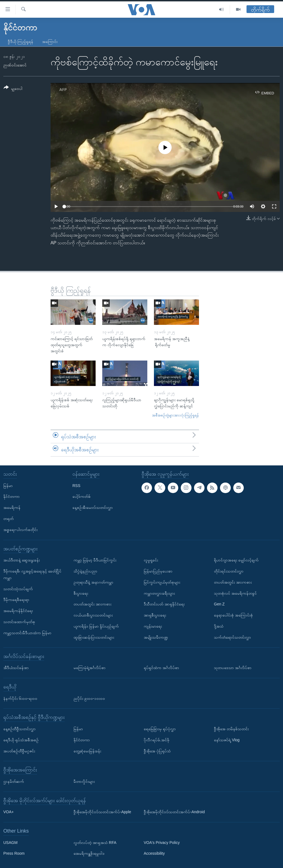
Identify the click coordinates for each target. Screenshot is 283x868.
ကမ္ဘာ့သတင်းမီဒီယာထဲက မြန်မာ (27, 633)
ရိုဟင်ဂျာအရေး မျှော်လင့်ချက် (236, 560)
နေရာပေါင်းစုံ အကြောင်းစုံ (233, 615)
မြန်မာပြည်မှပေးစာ (158, 571)
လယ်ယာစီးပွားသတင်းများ (93, 615)
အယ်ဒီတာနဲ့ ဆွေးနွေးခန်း (22, 560)
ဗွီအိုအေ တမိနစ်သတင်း (231, 729)
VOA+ (9, 812)
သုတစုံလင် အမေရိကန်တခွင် (235, 593)
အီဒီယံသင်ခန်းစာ (16, 668)
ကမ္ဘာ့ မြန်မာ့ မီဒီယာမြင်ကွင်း (95, 560)
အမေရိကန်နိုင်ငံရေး (18, 611)
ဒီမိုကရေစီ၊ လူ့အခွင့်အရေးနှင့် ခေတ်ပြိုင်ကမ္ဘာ (32, 574)
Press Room (14, 853)
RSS (76, 485)
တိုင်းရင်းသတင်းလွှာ (229, 571)
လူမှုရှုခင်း (151, 560)
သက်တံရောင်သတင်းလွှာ (232, 637)
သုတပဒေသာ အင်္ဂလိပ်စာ (233, 668)
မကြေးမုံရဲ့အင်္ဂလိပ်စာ (90, 668)
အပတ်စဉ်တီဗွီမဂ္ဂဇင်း (19, 751)
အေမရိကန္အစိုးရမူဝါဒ (89, 853)
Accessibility (154, 853)
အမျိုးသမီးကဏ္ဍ (156, 637)
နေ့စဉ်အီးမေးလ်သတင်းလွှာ (93, 507)
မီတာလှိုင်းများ (84, 781)
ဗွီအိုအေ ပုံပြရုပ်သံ (157, 751)
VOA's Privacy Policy (162, 842)
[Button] (13, 89)
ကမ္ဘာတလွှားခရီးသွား (159, 593)
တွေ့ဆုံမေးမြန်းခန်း (87, 751)
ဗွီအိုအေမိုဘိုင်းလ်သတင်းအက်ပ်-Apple (102, 812)
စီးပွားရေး (81, 593)
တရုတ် (8, 519)
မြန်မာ (8, 485)
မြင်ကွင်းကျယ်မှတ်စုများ (162, 582)
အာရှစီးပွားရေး (155, 615)
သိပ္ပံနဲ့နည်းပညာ (85, 571)
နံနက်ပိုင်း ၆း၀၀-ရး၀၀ (20, 698)
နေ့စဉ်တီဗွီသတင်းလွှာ (19, 729)
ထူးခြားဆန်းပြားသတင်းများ (94, 637)
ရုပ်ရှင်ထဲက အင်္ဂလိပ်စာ (161, 668)
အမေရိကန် (12, 507)
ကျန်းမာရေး (153, 626)
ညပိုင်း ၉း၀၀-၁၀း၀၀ (89, 698)
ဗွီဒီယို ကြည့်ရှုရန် (20, 42)
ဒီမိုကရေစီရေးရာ (16, 600)
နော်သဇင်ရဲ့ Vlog (227, 740)
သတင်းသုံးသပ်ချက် (18, 589)
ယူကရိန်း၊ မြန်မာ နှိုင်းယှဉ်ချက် (96, 626)
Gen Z (219, 604)
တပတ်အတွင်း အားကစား (92, 604)
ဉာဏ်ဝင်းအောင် (15, 65)
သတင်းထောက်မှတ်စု (19, 622)
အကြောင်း (50, 42)
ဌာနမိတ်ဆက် (14, 781)
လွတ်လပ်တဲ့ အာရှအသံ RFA (95, 842)
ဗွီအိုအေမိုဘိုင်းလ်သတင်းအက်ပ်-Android (174, 812)
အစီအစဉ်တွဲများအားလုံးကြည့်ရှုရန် (175, 415)
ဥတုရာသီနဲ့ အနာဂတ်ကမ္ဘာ (93, 582)
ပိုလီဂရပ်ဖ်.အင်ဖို (157, 740)
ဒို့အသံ (219, 626)
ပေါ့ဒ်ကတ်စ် (82, 496)
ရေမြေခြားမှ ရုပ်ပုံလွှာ (160, 729)
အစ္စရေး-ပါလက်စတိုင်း (20, 530)
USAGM (10, 842)
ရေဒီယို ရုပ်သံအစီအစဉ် (21, 740)
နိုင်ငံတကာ (11, 496)
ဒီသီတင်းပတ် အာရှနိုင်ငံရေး (164, 604)
